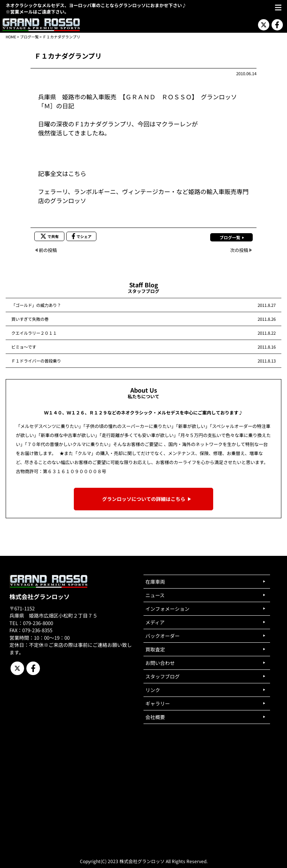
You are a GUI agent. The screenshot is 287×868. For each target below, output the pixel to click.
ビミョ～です (24, 347)
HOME (11, 37)
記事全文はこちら (62, 173)
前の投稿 (48, 250)
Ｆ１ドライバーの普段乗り (36, 361)
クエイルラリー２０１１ (34, 333)
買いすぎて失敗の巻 (30, 319)
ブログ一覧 (29, 37)
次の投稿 (239, 250)
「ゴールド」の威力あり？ (36, 305)
